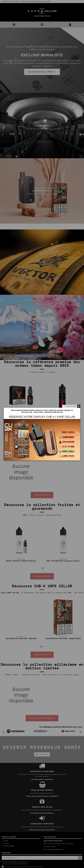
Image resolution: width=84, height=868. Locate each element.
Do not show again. (71, 406)
